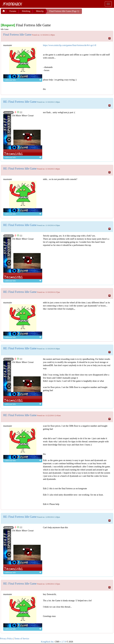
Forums (13, 11)
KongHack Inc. (48, 642)
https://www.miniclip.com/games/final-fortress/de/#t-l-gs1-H (70, 45)
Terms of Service (22, 639)
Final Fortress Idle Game (17, 35)
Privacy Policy (6, 639)
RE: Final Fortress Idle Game (20, 102)
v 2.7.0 (63, 642)
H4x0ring (26, 11)
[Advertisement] (26, 18)
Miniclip (40, 11)
